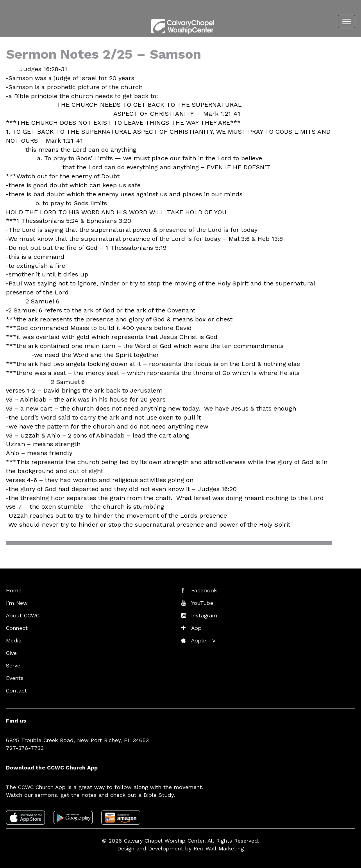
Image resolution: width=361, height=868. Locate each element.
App (196, 628)
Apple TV (203, 640)
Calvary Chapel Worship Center (164, 841)
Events (15, 678)
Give (11, 653)
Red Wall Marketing (219, 848)
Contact (16, 690)
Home (14, 590)
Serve (13, 665)
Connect (17, 628)
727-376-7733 (25, 748)
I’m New (17, 603)
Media (14, 640)
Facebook (204, 590)
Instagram (204, 615)
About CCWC (23, 615)
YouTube (202, 603)
